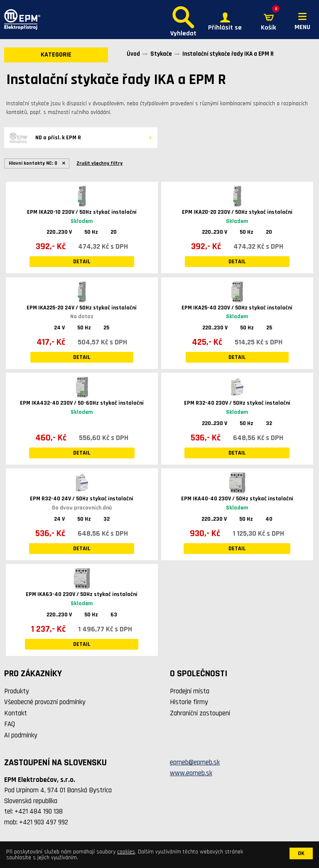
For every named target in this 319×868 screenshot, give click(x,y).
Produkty (17, 691)
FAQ (10, 724)
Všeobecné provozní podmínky (45, 702)
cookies (126, 852)
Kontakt (16, 713)
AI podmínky (21, 735)
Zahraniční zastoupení (200, 713)
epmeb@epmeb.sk (195, 762)
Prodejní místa (190, 691)
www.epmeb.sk (191, 773)
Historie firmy (189, 702)
